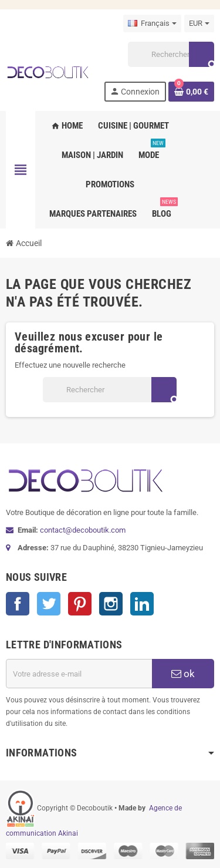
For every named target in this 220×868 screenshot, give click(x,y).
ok (183, 674)
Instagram (111, 604)
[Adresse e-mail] (79, 674)
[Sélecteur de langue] (152, 23)
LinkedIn (142, 604)
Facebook (18, 604)
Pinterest (80, 604)
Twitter (49, 604)
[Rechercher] (171, 54)
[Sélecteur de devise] (199, 23)
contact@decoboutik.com (83, 530)
